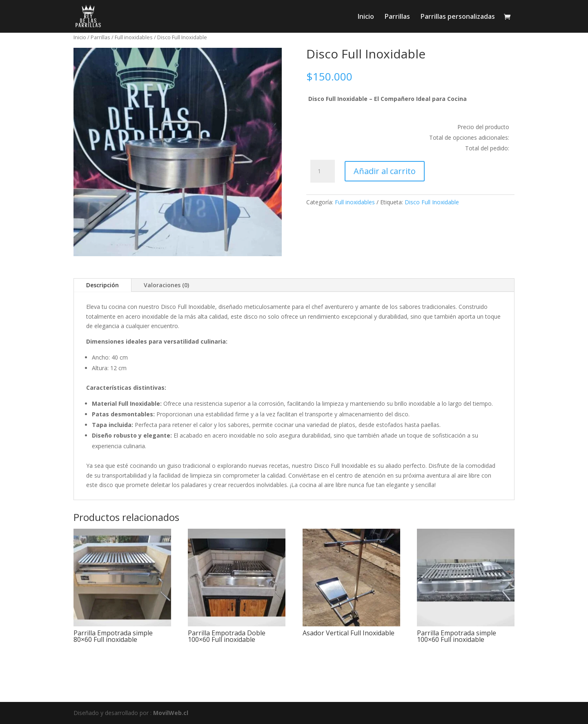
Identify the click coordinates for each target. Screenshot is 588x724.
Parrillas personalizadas (458, 17)
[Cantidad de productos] (323, 171)
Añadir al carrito (385, 171)
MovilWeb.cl (171, 713)
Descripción (102, 285)
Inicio (366, 17)
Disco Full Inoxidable (432, 202)
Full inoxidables (134, 37)
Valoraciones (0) (166, 285)
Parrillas (397, 17)
